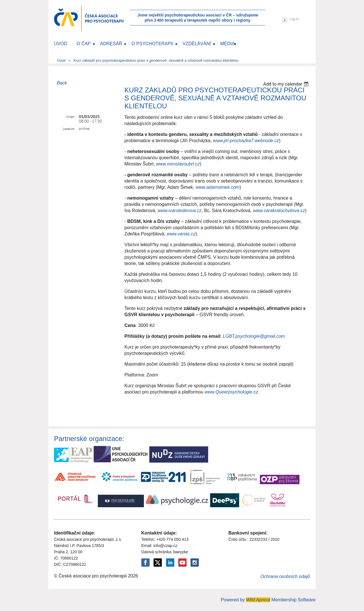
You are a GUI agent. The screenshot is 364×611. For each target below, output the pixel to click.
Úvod (61, 60)
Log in (294, 19)
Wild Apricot (258, 600)
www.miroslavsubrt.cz (178, 164)
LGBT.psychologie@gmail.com (254, 336)
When (70, 117)
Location (69, 129)
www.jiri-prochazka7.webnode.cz (246, 141)
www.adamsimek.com (217, 187)
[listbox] (287, 84)
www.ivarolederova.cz (180, 211)
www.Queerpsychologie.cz (231, 392)
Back (62, 83)
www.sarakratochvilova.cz (279, 211)
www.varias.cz (181, 234)
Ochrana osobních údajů (285, 576)
